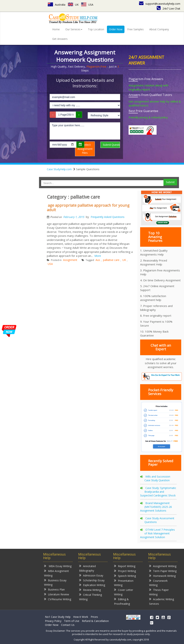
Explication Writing (92, 585)
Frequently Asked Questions (108, 217)
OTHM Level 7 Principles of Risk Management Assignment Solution (158, 533)
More (98, 256)
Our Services (74, 29)
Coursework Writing (158, 583)
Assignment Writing (163, 566)
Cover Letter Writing (124, 592)
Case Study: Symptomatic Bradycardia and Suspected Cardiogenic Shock (158, 492)
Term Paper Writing (163, 571)
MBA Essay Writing (58, 566)
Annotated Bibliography (87, 568)
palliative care (111, 260)
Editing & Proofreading (122, 601)
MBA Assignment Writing (56, 573)
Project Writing (125, 571)
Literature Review (57, 594)
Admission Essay (91, 575)
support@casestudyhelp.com (160, 4)
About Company (159, 29)
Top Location (96, 29)
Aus (98, 260)
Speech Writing (125, 576)
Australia (57, 5)
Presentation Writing (124, 583)
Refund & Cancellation (95, 621)
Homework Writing (162, 576)
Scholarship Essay (92, 580)
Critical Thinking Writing (91, 597)
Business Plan (54, 589)
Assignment (70, 260)
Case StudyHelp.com (59, 169)
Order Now (116, 29)
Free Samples (135, 29)
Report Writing (125, 566)
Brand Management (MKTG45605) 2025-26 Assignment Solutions (156, 507)
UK (73, 5)
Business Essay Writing (55, 582)
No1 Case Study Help (58, 617)
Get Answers (60, 39)
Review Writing (90, 590)
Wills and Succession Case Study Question (157, 478)
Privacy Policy (53, 621)
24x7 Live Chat (169, 9)
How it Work (81, 617)
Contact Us (68, 625)
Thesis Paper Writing (159, 592)
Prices (94, 617)
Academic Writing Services (162, 601)
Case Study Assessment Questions (159, 520)
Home (56, 29)
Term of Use (72, 621)
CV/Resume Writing (58, 599)
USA (87, 5)
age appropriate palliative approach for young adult (88, 208)
